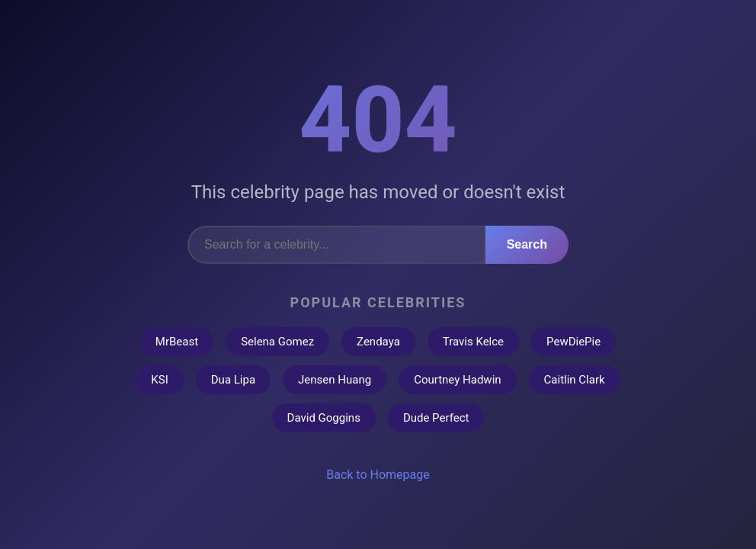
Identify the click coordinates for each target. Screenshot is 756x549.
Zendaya (378, 342)
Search (527, 244)
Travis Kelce (473, 342)
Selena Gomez (277, 342)
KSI (159, 380)
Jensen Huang (335, 380)
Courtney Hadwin (457, 380)
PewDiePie (573, 342)
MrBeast (177, 342)
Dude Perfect (436, 418)
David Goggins (324, 418)
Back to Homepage (378, 475)
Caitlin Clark (575, 380)
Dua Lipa (233, 380)
